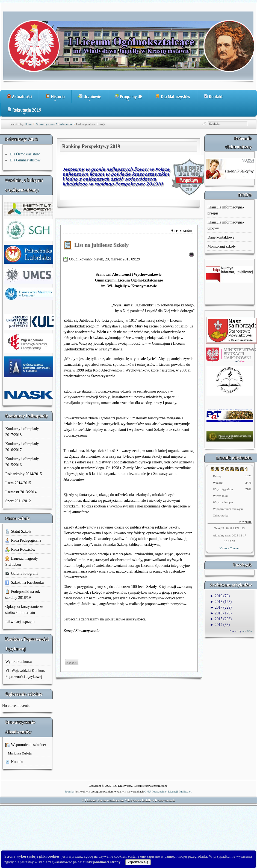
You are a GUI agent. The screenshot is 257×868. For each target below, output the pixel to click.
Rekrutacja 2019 (24, 112)
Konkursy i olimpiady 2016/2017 (22, 447)
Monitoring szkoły (221, 246)
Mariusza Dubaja (20, 753)
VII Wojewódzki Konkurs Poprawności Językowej (25, 674)
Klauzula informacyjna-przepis (225, 210)
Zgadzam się (138, 862)
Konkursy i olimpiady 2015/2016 (22, 462)
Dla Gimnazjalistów (25, 160)
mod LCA (247, 631)
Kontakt (213, 96)
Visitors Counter (230, 548)
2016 (216, 613)
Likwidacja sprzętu (20, 622)
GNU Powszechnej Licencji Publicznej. (168, 791)
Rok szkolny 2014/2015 (23, 474)
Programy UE (128, 98)
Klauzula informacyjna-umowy (225, 225)
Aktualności (20, 96)
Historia (55, 98)
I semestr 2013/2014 (21, 492)
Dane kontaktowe (221, 237)
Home (29, 124)
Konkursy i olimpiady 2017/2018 (22, 432)
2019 (216, 596)
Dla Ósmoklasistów (25, 154)
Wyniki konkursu (18, 662)
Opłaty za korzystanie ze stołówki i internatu (24, 610)
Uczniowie (90, 98)
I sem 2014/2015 (18, 483)
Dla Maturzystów (173, 96)
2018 (216, 602)
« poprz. (72, 662)
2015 (216, 619)
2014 (216, 625)
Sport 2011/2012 (18, 501)
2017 (216, 607)
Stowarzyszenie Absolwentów (54, 124)
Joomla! (70, 791)
